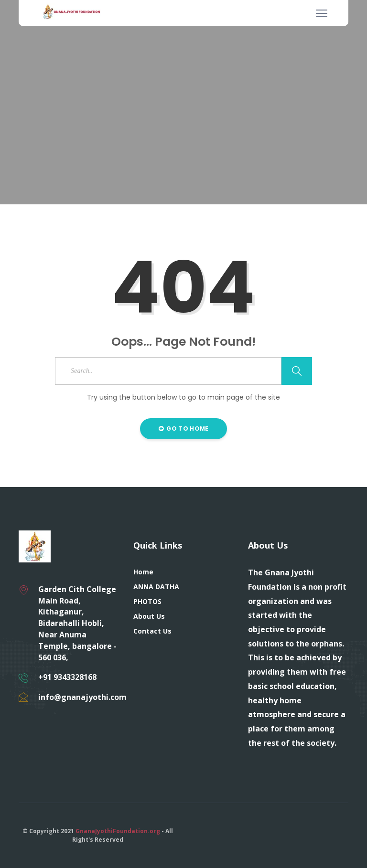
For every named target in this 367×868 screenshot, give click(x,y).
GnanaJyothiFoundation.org (118, 831)
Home (143, 572)
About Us (149, 616)
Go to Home (184, 429)
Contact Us (152, 631)
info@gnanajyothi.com (82, 697)
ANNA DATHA (156, 587)
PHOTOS (147, 601)
